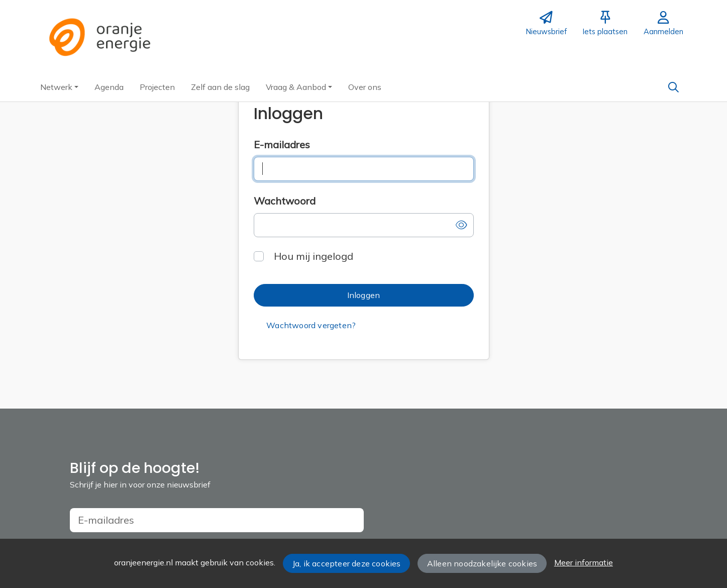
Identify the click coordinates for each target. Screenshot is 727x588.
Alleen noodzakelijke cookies (482, 563)
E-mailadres (282, 144)
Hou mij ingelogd (314, 256)
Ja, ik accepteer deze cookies (347, 563)
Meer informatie (584, 562)
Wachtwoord (285, 201)
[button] (59, 87)
